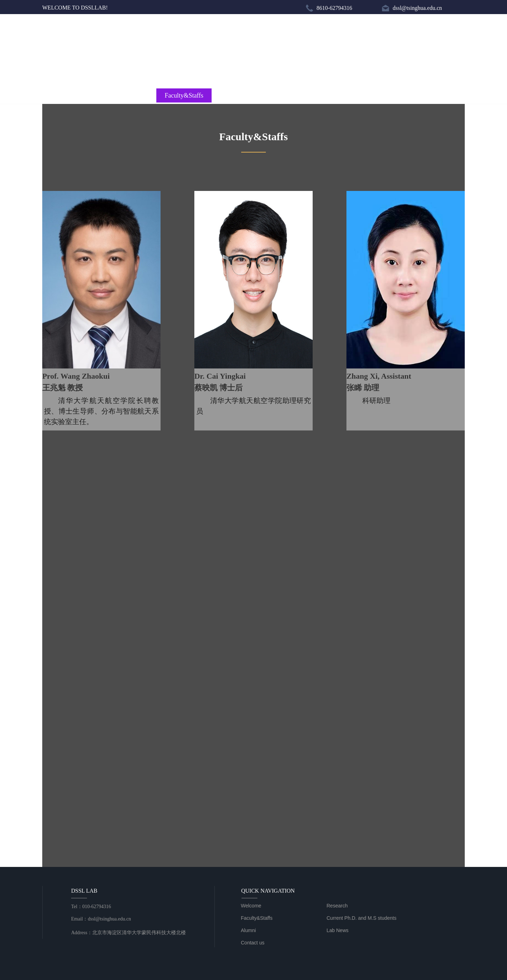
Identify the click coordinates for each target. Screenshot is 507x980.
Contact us (436, 95)
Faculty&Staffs (184, 95)
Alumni (323, 95)
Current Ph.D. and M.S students (254, 95)
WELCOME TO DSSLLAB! (75, 8)
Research (127, 95)
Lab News (380, 95)
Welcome (71, 95)
